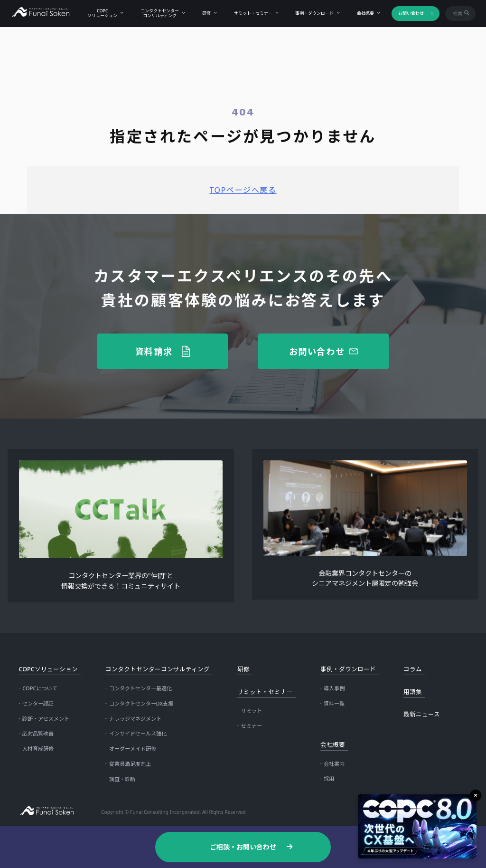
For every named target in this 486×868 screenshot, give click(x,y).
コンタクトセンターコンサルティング (159, 13)
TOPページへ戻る (243, 190)
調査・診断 (122, 779)
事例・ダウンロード (313, 13)
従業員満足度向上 (130, 764)
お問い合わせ (410, 13)
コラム (413, 669)
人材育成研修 (38, 749)
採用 (329, 778)
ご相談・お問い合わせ (243, 847)
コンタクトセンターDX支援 (141, 703)
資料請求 (154, 351)
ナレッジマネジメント (135, 719)
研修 (205, 13)
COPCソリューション (101, 13)
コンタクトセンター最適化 (140, 688)
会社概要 (364, 13)
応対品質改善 (38, 733)
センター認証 (38, 703)
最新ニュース (422, 714)
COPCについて (40, 688)
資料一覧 (334, 703)
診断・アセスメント (46, 719)
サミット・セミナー (252, 13)
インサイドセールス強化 (138, 733)
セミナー (252, 726)
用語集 (413, 692)
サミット (252, 711)
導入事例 (334, 688)
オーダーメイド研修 (133, 749)
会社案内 (334, 764)
